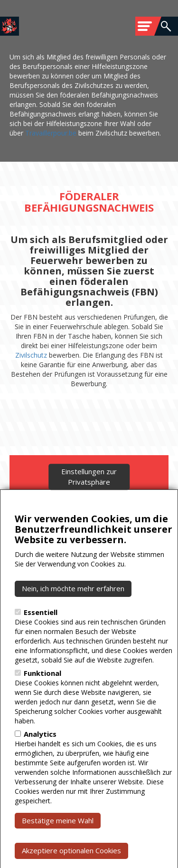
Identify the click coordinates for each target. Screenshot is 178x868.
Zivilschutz (31, 355)
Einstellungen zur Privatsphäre (89, 508)
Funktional (42, 704)
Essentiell (41, 644)
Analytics (40, 765)
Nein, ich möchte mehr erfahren (73, 620)
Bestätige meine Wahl (58, 852)
